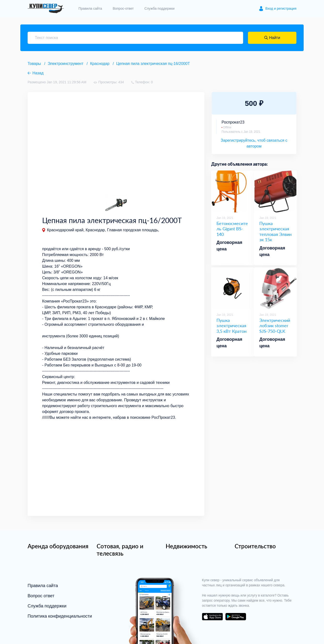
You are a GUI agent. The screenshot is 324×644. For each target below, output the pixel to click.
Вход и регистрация (281, 8)
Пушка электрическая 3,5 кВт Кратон (231, 326)
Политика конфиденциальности (60, 616)
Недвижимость (186, 546)
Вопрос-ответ (123, 8)
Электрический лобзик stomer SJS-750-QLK (275, 326)
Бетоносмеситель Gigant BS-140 (232, 229)
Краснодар (100, 64)
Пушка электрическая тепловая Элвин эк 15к (275, 232)
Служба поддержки (159, 8)
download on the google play (236, 617)
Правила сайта (90, 8)
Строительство (255, 546)
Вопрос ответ (41, 596)
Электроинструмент (66, 64)
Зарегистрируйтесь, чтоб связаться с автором (254, 143)
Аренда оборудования (58, 546)
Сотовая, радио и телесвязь (120, 550)
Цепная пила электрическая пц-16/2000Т (153, 64)
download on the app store (212, 617)
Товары (34, 64)
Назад (38, 73)
